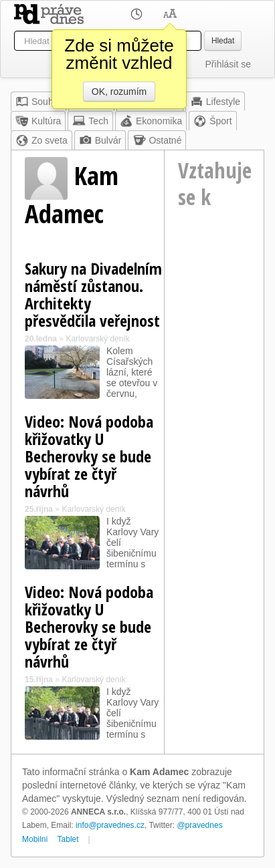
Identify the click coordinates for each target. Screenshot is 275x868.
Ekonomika (151, 121)
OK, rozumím (119, 92)
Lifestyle (215, 102)
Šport (212, 121)
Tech (90, 121)
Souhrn (38, 102)
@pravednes (199, 825)
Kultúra (38, 121)
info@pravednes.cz (110, 825)
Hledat (223, 41)
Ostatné (157, 140)
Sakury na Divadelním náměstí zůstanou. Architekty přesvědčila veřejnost (93, 294)
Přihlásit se (228, 64)
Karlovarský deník (97, 339)
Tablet (68, 839)
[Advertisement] (219, 293)
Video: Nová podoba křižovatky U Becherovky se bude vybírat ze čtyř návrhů (89, 456)
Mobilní (35, 839)
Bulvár (100, 140)
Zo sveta (41, 140)
